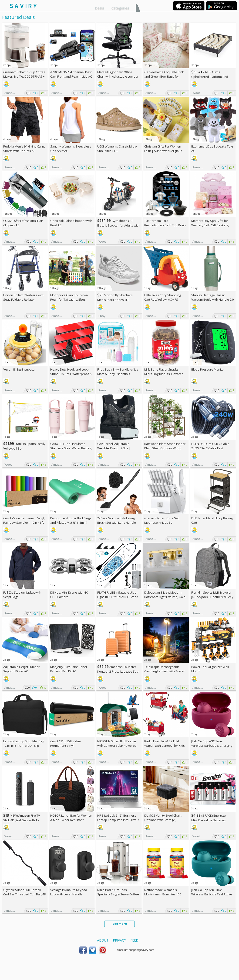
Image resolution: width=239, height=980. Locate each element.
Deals (99, 8)
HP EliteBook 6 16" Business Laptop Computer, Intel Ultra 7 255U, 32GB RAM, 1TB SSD (118, 820)
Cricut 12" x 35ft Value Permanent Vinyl (66, 743)
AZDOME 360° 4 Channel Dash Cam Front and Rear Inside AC (71, 74)
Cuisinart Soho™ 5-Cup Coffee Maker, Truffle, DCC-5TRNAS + (24, 76)
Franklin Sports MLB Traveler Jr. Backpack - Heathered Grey (212, 595)
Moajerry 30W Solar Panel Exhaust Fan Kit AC (69, 669)
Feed (134, 940)
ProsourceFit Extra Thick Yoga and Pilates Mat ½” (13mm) (71, 520)
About (103, 940)
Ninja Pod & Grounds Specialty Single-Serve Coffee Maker (118, 894)
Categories (120, 8)
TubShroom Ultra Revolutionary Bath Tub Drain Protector (165, 225)
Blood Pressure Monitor (208, 369)
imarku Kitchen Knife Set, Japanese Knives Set (162, 520)
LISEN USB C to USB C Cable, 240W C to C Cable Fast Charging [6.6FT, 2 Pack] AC (211, 448)
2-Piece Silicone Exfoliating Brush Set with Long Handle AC (117, 523)
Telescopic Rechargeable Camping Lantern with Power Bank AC (164, 671)
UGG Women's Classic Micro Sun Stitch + (117, 149)
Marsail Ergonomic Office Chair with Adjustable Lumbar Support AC (118, 76)
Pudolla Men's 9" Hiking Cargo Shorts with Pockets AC (24, 149)
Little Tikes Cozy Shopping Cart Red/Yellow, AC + (163, 297)
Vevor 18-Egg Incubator (19, 369)
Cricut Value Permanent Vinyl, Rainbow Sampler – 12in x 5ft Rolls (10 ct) (24, 523)
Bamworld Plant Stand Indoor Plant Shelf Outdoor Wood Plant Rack (165, 448)
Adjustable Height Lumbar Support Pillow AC (21, 669)
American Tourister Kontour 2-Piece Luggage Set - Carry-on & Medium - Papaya (118, 671)
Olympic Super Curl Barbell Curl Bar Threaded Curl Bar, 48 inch (24, 894)
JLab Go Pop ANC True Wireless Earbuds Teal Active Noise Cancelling (212, 894)
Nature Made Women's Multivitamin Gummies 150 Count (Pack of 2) (163, 894)
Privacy (119, 940)
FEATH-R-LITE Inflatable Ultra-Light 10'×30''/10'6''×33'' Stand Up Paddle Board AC (118, 597)
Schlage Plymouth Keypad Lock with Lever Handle (69, 892)
